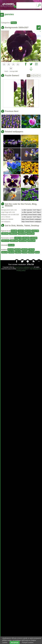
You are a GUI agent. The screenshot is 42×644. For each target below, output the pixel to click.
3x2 (32, 76)
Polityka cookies (28, 642)
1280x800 (26, 238)
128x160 (11, 252)
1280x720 (18, 238)
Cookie (19, 269)
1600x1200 (30, 234)
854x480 (11, 245)
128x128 (18, 252)
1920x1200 (31, 241)
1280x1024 (13, 234)
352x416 (11, 250)
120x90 (25, 252)
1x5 (29, 76)
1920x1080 (23, 241)
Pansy (14, 23)
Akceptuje (15, 642)
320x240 (18, 250)
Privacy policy (21, 270)
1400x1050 (22, 234)
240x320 (25, 250)
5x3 (35, 76)
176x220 (31, 250)
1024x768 (35, 231)
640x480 (14, 231)
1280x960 (5, 234)
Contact (25, 269)
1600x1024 (5, 241)
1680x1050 (14, 241)
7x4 (39, 76)
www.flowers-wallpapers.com (24, 267)
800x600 (28, 231)
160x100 (4, 252)
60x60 (37, 252)
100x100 (31, 252)
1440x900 (34, 238)
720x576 (21, 231)
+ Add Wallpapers (34, 269)
